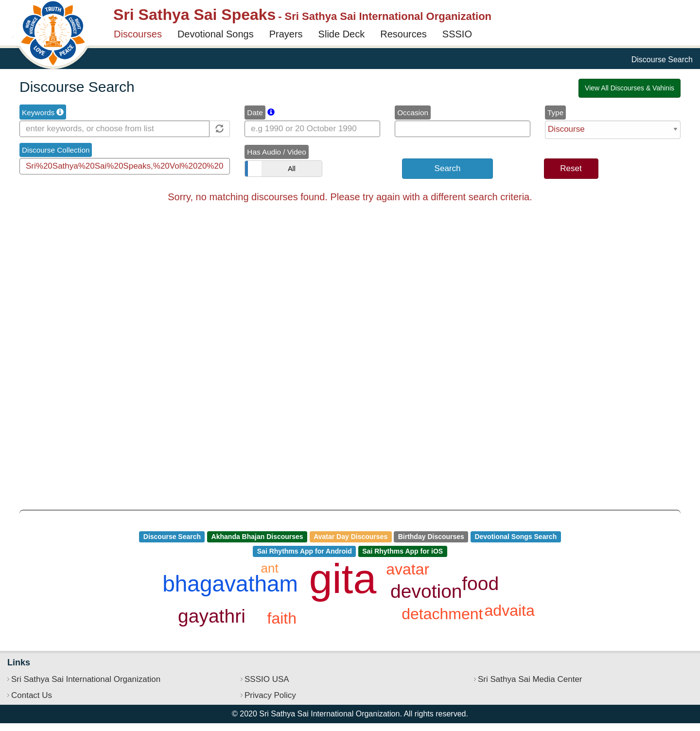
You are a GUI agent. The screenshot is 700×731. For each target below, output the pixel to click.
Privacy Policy (270, 695)
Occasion (413, 113)
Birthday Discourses (431, 537)
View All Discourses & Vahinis (630, 88)
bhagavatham (230, 584)
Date (255, 113)
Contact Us (32, 695)
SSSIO (457, 34)
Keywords (43, 113)
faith (282, 618)
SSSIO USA (267, 679)
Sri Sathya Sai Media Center (530, 679)
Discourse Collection (56, 150)
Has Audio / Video (276, 152)
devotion (426, 591)
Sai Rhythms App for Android (305, 551)
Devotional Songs (216, 34)
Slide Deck (342, 34)
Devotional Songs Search (516, 537)
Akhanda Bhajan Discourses (257, 537)
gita (343, 578)
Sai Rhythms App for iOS (402, 551)
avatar (408, 569)
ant (270, 568)
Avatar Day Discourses (350, 537)
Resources (403, 34)
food (480, 583)
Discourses (138, 34)
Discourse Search (172, 537)
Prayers (286, 34)
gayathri (212, 616)
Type (555, 113)
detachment (442, 614)
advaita (510, 610)
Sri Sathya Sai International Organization (86, 679)
